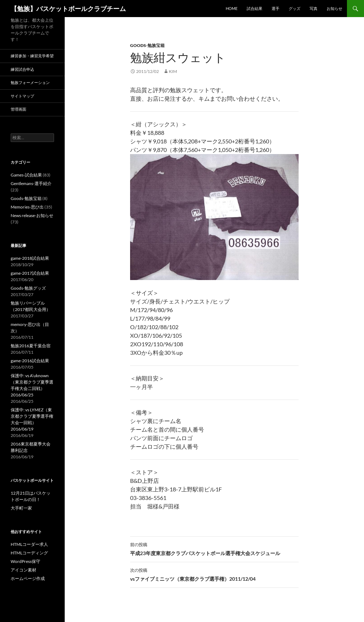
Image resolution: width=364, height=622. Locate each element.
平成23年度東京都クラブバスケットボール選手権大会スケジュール (214, 548)
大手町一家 (21, 508)
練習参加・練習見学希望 (32, 56)
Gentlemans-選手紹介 (31, 183)
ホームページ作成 (28, 578)
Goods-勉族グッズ (28, 288)
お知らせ (334, 8)
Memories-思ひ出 (27, 207)
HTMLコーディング (29, 553)
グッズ (295, 8)
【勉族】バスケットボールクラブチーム (68, 9)
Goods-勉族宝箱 (147, 45)
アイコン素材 (23, 570)
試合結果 (255, 8)
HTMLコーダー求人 (29, 544)
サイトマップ (22, 96)
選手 (275, 8)
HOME (232, 8)
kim (173, 71)
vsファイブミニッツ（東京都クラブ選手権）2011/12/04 (214, 574)
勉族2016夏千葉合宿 (31, 346)
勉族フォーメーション (30, 82)
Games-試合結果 (26, 175)
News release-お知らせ (32, 215)
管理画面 (18, 109)
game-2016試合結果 (30, 361)
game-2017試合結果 (30, 273)
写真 (314, 8)
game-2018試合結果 (30, 258)
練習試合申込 (22, 69)
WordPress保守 (25, 561)
